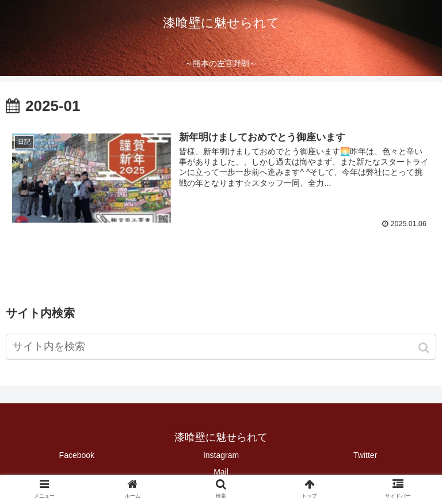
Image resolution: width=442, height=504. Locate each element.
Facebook (77, 455)
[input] (221, 346)
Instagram (221, 455)
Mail (221, 471)
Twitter (365, 455)
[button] (425, 347)
